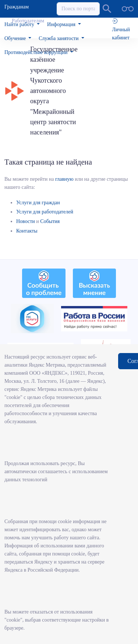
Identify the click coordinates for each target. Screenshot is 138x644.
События (50, 221)
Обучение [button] (16, 38)
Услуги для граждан (38, 203)
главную (64, 179)
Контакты (27, 231)
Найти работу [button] (20, 24)
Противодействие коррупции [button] (37, 52)
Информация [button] (62, 24)
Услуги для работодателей (45, 212)
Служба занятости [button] (59, 38)
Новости (26, 221)
